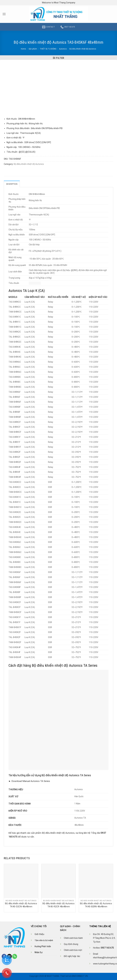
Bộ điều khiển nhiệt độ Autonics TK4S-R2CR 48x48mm (58, 905)
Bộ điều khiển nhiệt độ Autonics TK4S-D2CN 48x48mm (21, 905)
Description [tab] (12, 184)
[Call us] (15, 956)
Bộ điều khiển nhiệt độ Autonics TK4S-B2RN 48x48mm (96, 905)
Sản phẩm (33, 49)
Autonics (63, 49)
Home (23, 49)
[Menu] (4, 14)
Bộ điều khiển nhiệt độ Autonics (83, 49)
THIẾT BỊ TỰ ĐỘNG (48, 49)
